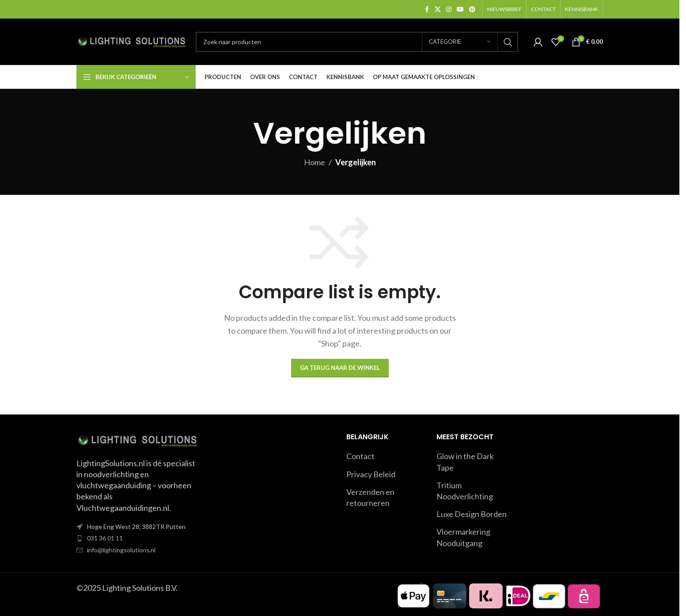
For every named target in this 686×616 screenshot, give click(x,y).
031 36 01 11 (105, 538)
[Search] (357, 42)
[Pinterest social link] (472, 10)
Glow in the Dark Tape (465, 462)
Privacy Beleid (371, 474)
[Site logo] (132, 41)
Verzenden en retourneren (370, 497)
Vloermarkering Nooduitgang (463, 537)
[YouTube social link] (460, 10)
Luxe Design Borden (472, 514)
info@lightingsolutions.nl (121, 550)
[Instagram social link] (449, 10)
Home (315, 162)
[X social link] (438, 10)
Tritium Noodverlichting (465, 491)
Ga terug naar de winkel (340, 368)
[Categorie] (460, 42)
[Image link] (137, 440)
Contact (360, 456)
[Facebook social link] (427, 10)
